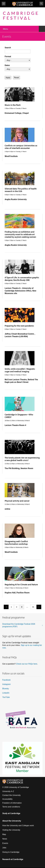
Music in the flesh (13, 105)
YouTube (6, 697)
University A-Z (8, 791)
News (5, 839)
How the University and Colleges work (18, 826)
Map (4, 834)
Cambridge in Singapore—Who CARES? (19, 416)
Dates (7, 65)
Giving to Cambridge (11, 852)
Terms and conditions (11, 807)
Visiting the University (11, 830)
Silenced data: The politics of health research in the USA (21, 190)
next (38, 607)
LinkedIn (6, 693)
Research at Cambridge (13, 859)
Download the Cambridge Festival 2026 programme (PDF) (19, 625)
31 (33, 607)
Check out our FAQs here (27, 664)
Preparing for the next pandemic (19, 326)
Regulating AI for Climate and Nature (21, 584)
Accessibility (7, 799)
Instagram (6, 684)
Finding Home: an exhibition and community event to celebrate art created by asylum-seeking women (20, 234)
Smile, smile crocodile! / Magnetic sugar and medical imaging (20, 370)
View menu (4, 4)
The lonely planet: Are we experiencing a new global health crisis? (22, 459)
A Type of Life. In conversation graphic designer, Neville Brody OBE (22, 279)
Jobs (4, 848)
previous (5, 607)
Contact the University (12, 795)
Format (8, 56)
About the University (12, 821)
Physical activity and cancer (17, 501)
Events (5, 843)
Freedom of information (12, 803)
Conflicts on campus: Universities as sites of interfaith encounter (21, 147)
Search (41, 4)
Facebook (6, 680)
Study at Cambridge (11, 813)
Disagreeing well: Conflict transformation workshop (16, 543)
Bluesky (6, 689)
